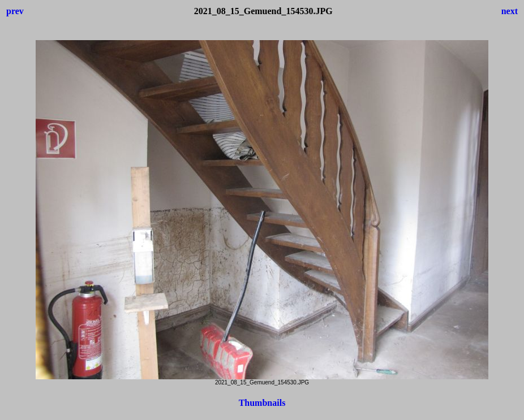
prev (15, 11)
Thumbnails (262, 403)
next (510, 11)
